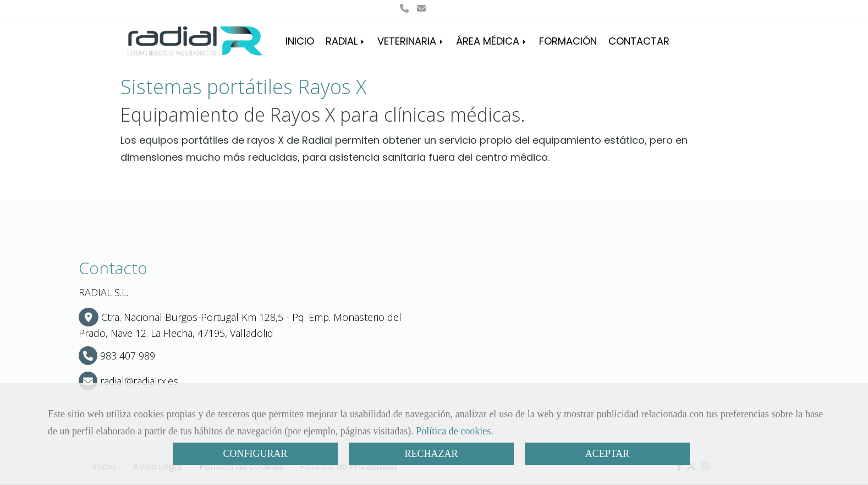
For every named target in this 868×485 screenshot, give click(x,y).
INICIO (300, 41)
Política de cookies (453, 431)
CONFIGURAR (255, 454)
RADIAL (346, 41)
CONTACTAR (639, 41)
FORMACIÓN (568, 41)
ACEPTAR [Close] (608, 454)
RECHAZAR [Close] (431, 454)
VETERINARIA (411, 41)
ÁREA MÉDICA (492, 41)
